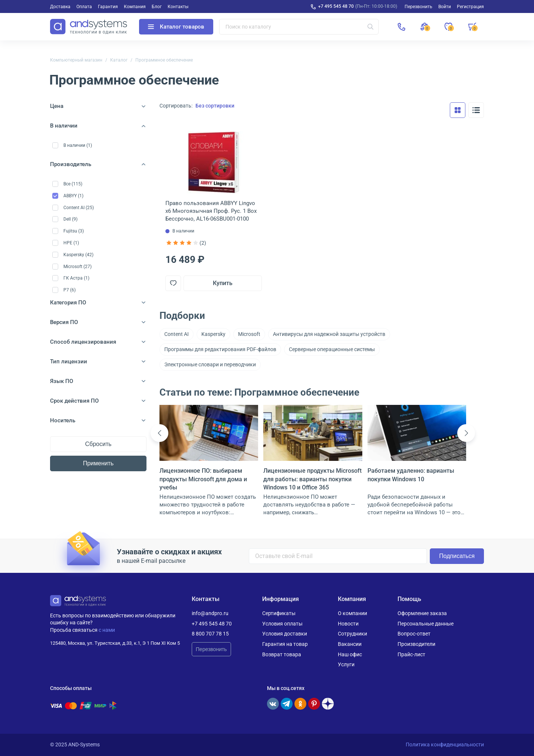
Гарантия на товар (285, 644)
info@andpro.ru (210, 613)
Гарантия (108, 7)
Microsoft (249, 334)
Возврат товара (282, 654)
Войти (445, 7)
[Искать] (370, 27)
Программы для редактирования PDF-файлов (220, 349)
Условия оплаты (282, 624)
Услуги (346, 664)
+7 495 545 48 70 (336, 6)
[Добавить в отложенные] (173, 283)
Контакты (178, 7)
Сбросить (98, 444)
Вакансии (350, 644)
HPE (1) (71, 243)
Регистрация (470, 7)
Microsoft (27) (78, 267)
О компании (352, 613)
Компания (135, 7)
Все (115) (73, 184)
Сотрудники (352, 634)
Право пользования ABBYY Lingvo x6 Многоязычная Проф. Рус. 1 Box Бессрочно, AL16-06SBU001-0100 (211, 211)
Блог (157, 7)
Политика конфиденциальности (445, 745)
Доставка (60, 7)
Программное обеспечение (164, 60)
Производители (416, 644)
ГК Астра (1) (76, 278)
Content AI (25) (79, 208)
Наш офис (350, 654)
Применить (98, 463)
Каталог (119, 60)
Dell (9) (70, 219)
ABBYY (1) (73, 196)
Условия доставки (285, 634)
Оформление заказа (422, 613)
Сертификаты (279, 613)
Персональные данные (426, 624)
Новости (348, 624)
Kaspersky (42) (78, 255)
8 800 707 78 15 (210, 634)
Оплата (84, 7)
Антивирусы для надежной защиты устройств (329, 334)
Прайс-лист (411, 654)
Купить (223, 283)
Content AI (177, 334)
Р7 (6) (70, 290)
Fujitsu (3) (74, 231)
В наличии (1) (78, 145)
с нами (107, 630)
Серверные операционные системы (332, 349)
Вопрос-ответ (414, 634)
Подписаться (457, 556)
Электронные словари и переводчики (210, 364)
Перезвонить (211, 649)
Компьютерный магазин (76, 60)
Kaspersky (213, 334)
